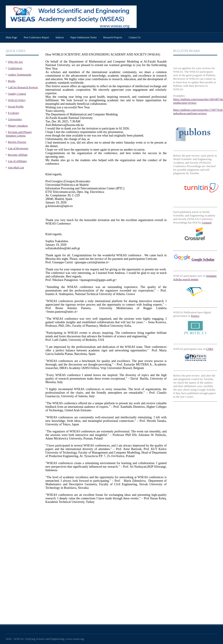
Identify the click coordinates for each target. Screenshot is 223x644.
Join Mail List (16, 167)
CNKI (210, 349)
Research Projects (113, 37)
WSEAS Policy (17, 100)
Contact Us (135, 37)
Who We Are (15, 62)
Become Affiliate (18, 155)
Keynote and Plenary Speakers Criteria (19, 134)
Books (12, 81)
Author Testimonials (20, 75)
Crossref (207, 222)
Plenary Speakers (18, 126)
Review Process (17, 142)
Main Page (11, 37)
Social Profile (16, 106)
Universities (15, 119)
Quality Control (17, 94)
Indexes (60, 37)
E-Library (14, 113)
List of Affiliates (17, 161)
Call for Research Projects (23, 87)
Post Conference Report (36, 37)
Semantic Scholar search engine (195, 278)
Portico (195, 316)
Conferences (15, 68)
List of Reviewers (18, 148)
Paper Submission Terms (84, 37)
